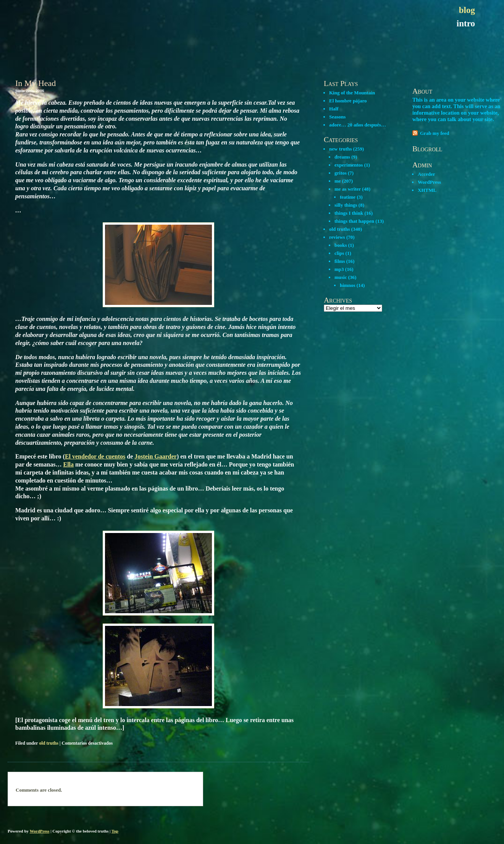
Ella (69, 464)
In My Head (36, 83)
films (340, 261)
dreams (342, 157)
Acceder (426, 174)
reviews (337, 237)
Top (115, 831)
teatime (348, 197)
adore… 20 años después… (358, 125)
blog (467, 10)
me (338, 181)
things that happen (354, 221)
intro (466, 23)
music (341, 277)
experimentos (349, 165)
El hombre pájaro (348, 101)
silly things (346, 205)
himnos (347, 285)
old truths (48, 743)
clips (339, 253)
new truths (341, 149)
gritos (341, 173)
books (341, 245)
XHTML (427, 190)
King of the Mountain (352, 93)
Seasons (337, 117)
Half (334, 109)
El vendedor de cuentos (95, 456)
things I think (349, 213)
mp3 (339, 269)
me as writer (348, 189)
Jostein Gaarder (156, 456)
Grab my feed (435, 133)
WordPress (429, 182)
